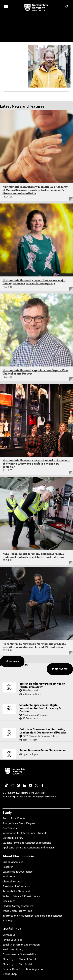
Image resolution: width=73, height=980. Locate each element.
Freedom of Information (16, 887)
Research (8, 867)
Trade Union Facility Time (17, 911)
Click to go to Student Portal (19, 959)
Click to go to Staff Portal (17, 965)
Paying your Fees (12, 940)
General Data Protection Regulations (24, 969)
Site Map (8, 921)
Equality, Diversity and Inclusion (21, 945)
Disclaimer (9, 901)
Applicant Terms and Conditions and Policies (28, 848)
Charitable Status (13, 882)
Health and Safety (13, 950)
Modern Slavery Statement (18, 906)
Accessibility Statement (16, 892)
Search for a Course (14, 819)
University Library (13, 838)
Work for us (9, 877)
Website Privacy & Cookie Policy (21, 896)
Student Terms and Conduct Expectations (27, 843)
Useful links (12, 929)
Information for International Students (25, 833)
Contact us (9, 935)
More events (60, 669)
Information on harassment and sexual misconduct (32, 916)
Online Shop (10, 974)
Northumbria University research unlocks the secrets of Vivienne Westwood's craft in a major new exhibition (36, 464)
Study (7, 813)
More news (12, 661)
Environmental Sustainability (19, 955)
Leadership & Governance (17, 872)
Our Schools (10, 828)
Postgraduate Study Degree (19, 824)
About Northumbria (18, 856)
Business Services (13, 862)
